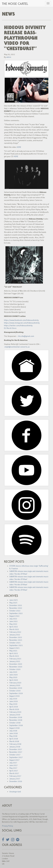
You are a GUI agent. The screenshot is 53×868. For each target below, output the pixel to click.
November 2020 (16, 667)
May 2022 (13, 624)
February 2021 (15, 659)
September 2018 (16, 725)
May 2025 (13, 603)
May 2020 (13, 677)
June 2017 (13, 765)
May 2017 (13, 768)
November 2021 (16, 640)
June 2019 (13, 701)
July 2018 (13, 731)
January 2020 (15, 685)
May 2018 (13, 736)
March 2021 (14, 656)
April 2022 (14, 627)
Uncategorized (15, 792)
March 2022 (14, 629)
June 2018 (13, 733)
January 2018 (15, 747)
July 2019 (13, 699)
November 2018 (16, 720)
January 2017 (15, 779)
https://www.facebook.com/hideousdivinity (21, 320)
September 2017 (16, 757)
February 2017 (15, 776)
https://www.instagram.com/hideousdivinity (22, 323)
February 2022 (15, 632)
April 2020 (14, 680)
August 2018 (14, 728)
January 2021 (15, 661)
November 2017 (16, 752)
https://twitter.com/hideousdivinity (18, 326)
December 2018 (16, 717)
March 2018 (14, 741)
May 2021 (13, 651)
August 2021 (14, 648)
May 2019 (13, 704)
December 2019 (16, 688)
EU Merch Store (10, 328)
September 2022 (16, 613)
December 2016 (16, 781)
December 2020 (16, 664)
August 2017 (14, 760)
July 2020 (13, 672)
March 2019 (14, 709)
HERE (19, 147)
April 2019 (14, 707)
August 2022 (14, 616)
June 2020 (13, 675)
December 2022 (16, 605)
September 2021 (16, 645)
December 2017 (16, 749)
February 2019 (15, 712)
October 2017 (15, 755)
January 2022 (15, 635)
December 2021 (16, 637)
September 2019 (16, 693)
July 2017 (13, 763)
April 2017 (14, 771)
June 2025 (13, 600)
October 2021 (15, 643)
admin (9, 57)
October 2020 (15, 669)
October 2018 (15, 723)
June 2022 (13, 621)
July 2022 (13, 619)
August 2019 (14, 696)
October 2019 (15, 691)
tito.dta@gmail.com (26, 336)
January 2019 (15, 715)
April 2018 (14, 739)
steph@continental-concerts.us (17, 347)
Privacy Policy (7, 826)
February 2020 (15, 683)
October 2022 (15, 611)
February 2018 (15, 744)
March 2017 (14, 773)
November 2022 (16, 608)
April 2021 (14, 653)
